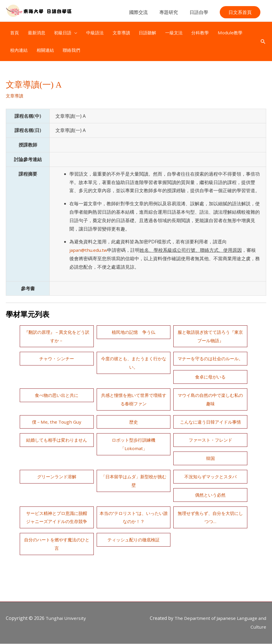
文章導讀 (15, 97)
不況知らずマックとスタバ (57, 495)
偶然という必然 (134, 495)
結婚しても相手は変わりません (210, 432)
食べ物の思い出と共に (134, 387)
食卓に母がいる (57, 387)
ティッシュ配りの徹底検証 (57, 548)
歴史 (210, 413)
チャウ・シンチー (57, 360)
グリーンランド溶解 (134, 468)
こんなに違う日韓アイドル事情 (134, 432)
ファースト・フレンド (134, 450)
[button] (240, 15)
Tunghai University (66, 618)
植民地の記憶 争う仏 (134, 333)
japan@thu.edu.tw (89, 252)
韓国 (210, 450)
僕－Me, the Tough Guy (134, 413)
